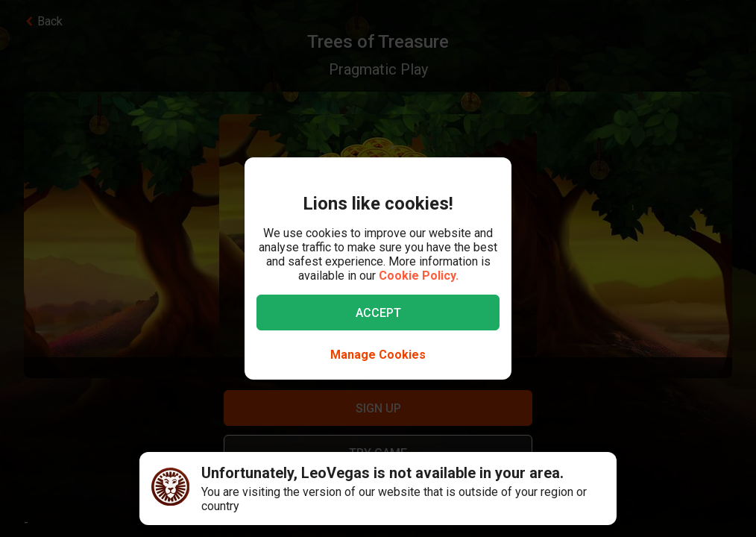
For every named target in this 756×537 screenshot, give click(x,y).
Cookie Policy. (419, 276)
